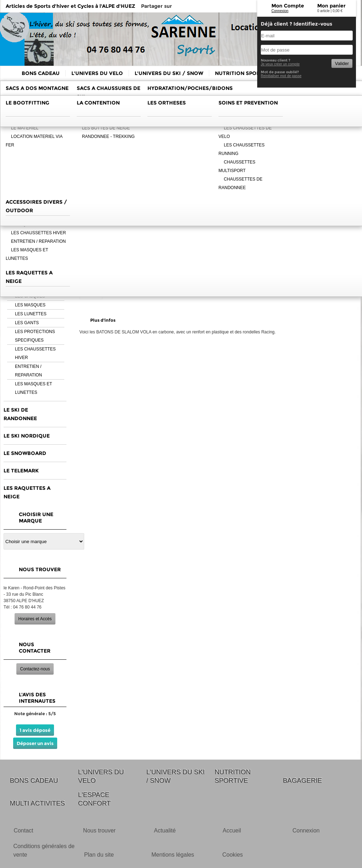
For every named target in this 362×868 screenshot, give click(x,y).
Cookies (233, 855)
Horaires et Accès (35, 619)
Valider (342, 63)
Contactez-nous (35, 669)
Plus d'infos (103, 320)
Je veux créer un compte (280, 64)
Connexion (280, 11)
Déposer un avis (35, 743)
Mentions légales (173, 855)
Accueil (232, 831)
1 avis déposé (35, 730)
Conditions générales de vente (44, 850)
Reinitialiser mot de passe (281, 76)
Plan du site (99, 855)
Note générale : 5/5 (35, 714)
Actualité (165, 831)
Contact (23, 831)
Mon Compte (288, 6)
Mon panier (331, 6)
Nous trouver (99, 831)
